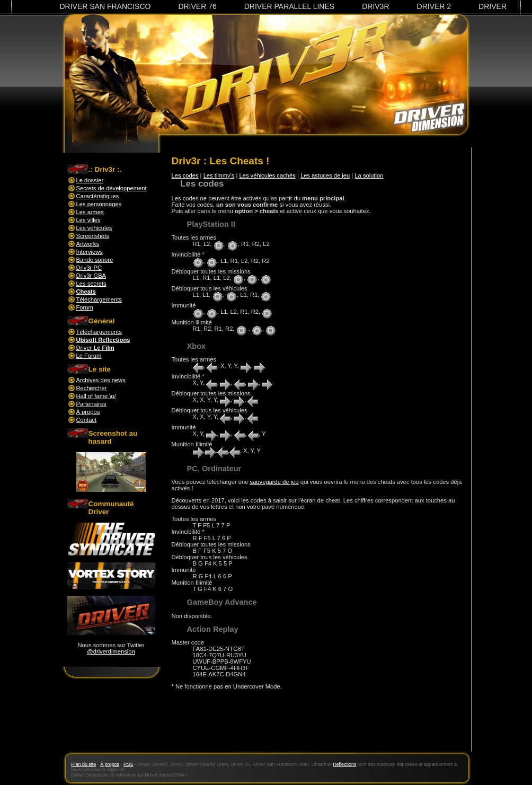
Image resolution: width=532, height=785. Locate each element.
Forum (85, 307)
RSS (128, 764)
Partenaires (91, 404)
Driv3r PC (89, 268)
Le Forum (89, 356)
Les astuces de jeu (325, 175)
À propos (88, 412)
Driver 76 (197, 6)
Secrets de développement (112, 188)
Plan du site (84, 764)
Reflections (344, 764)
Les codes (185, 175)
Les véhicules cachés (267, 175)
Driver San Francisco (105, 6)
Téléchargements (99, 299)
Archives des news (101, 380)
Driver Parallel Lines (289, 6)
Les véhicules (94, 228)
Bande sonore (95, 260)
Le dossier (90, 180)
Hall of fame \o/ (96, 396)
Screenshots (93, 236)
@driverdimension (111, 651)
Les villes (88, 220)
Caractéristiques (98, 196)
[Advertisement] (317, 727)
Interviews (90, 252)
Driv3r (375, 6)
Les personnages (99, 204)
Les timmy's (219, 175)
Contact (87, 420)
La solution (369, 175)
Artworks (88, 244)
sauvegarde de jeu (274, 482)
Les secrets (91, 284)
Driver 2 (434, 6)
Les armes (90, 212)
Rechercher (92, 388)
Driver (493, 6)
